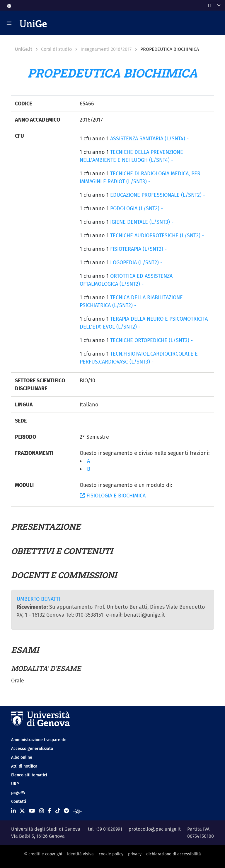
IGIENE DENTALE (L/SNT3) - (142, 222)
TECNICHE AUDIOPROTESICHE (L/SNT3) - (157, 235)
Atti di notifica (24, 766)
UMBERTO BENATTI (38, 599)
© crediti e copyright (43, 854)
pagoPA (18, 793)
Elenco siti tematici (29, 775)
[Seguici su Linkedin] (13, 811)
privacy (135, 854)
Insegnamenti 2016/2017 (106, 49)
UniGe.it (24, 49)
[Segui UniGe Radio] (77, 811)
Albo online (22, 757)
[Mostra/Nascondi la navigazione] (9, 23)
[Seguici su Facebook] (49, 811)
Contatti (19, 801)
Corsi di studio (56, 49)
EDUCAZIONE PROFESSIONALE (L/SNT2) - (158, 195)
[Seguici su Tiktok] (58, 811)
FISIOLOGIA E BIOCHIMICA (113, 496)
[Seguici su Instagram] (42, 811)
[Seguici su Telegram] (66, 811)
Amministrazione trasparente (39, 740)
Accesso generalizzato (32, 749)
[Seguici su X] (22, 811)
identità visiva (80, 854)
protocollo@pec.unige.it (155, 829)
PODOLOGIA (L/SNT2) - (137, 208)
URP (15, 784)
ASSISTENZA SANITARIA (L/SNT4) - (149, 139)
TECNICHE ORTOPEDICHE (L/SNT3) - (151, 340)
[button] (8, 4)
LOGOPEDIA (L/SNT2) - (136, 263)
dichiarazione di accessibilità (174, 854)
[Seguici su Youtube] (32, 811)
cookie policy (111, 854)
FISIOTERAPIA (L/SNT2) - (138, 249)
